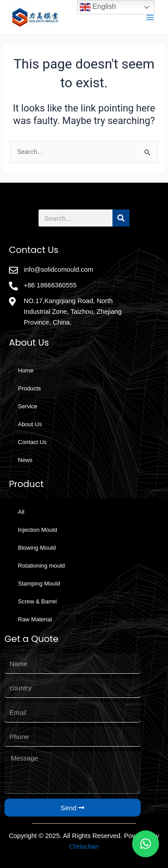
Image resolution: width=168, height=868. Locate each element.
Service (28, 406)
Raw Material (35, 619)
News (25, 460)
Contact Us (32, 442)
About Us (30, 424)
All (21, 512)
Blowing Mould (37, 548)
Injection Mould (37, 530)
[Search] (121, 218)
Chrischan (84, 847)
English (98, 7)
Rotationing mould (41, 566)
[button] (146, 844)
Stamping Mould (39, 584)
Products (29, 388)
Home (26, 370)
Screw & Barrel (37, 601)
